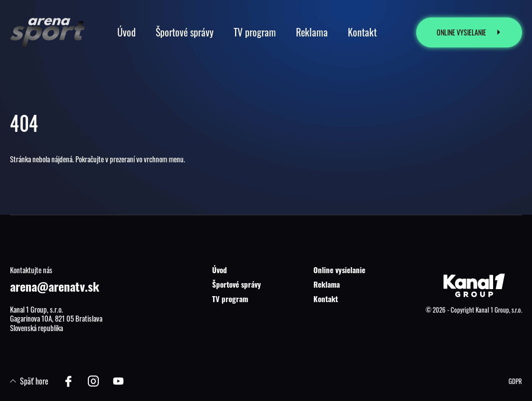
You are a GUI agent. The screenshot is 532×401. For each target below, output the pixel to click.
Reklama (327, 284)
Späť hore (29, 381)
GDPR (515, 381)
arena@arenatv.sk (55, 286)
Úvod (220, 270)
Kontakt (326, 299)
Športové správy (237, 284)
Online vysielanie (339, 270)
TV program (230, 299)
